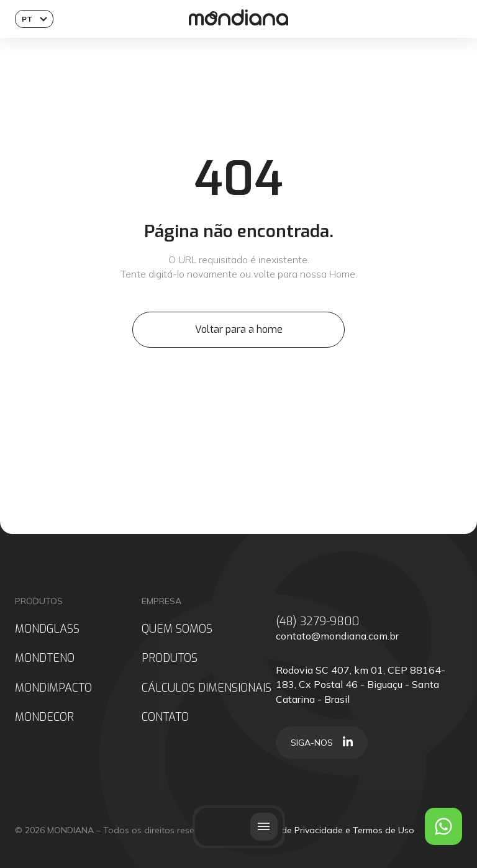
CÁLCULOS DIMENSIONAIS (207, 688)
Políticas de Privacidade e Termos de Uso (329, 830)
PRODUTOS (170, 658)
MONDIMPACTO (53, 688)
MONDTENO (45, 658)
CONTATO (165, 717)
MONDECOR (44, 717)
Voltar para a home (239, 329)
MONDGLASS (47, 629)
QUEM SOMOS (177, 629)
